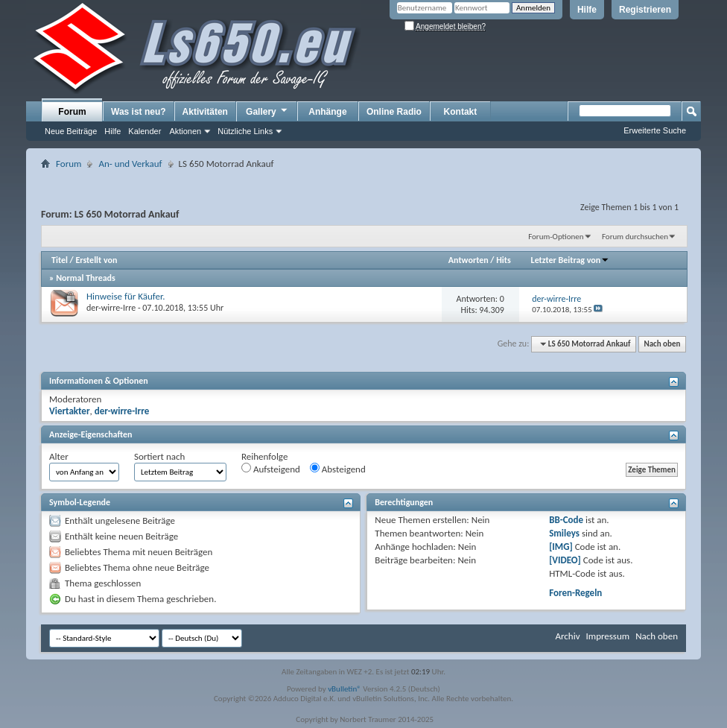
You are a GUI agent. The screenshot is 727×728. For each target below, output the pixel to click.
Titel (60, 260)
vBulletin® (345, 689)
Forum (72, 112)
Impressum (607, 636)
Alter (59, 456)
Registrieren (645, 10)
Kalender (145, 131)
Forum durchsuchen (635, 237)
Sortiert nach (159, 456)
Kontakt (461, 112)
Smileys (564, 533)
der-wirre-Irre (111, 308)
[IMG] (561, 547)
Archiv (567, 636)
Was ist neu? (139, 112)
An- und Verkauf (130, 164)
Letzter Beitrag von (571, 260)
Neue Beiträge (71, 131)
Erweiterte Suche (655, 130)
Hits (503, 260)
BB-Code (566, 520)
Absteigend (338, 469)
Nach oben (662, 344)
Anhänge (327, 112)
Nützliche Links (245, 131)
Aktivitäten (205, 112)
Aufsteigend (271, 469)
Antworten (469, 260)
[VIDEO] (565, 560)
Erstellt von (96, 260)
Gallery (267, 111)
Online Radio (394, 112)
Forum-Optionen (556, 237)
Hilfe (587, 10)
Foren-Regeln (575, 593)
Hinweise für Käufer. (126, 296)
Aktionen (185, 131)
